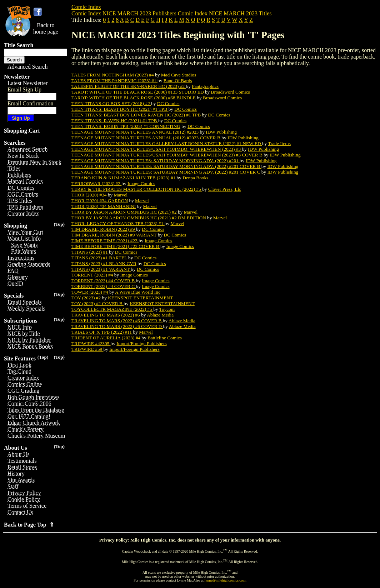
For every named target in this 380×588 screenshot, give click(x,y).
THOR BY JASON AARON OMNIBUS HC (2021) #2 (125, 212)
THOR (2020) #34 (90, 195)
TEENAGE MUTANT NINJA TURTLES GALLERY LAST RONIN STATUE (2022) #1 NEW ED (167, 143)
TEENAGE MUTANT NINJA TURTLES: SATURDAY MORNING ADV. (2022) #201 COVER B (166, 166)
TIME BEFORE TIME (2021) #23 (105, 241)
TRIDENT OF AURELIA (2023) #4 (106, 338)
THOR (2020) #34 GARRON (100, 201)
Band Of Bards (178, 81)
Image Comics (141, 183)
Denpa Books (195, 178)
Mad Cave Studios (179, 75)
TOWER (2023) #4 (90, 292)
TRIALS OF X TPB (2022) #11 (102, 332)
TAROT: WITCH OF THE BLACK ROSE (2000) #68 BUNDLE (134, 98)
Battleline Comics (165, 338)
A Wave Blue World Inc (138, 292)
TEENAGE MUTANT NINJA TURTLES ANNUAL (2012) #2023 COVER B (146, 138)
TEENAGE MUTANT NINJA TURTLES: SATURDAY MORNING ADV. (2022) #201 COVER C (166, 172)
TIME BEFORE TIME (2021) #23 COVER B (116, 246)
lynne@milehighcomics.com (225, 580)
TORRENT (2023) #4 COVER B (104, 281)
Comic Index (86, 7)
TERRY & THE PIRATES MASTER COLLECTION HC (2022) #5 (137, 189)
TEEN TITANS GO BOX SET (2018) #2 (111, 103)
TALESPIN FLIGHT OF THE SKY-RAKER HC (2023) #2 (129, 86)
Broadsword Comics (231, 92)
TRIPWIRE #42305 (91, 343)
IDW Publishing (221, 132)
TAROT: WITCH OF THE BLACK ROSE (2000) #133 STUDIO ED (138, 92)
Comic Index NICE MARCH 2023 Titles (225, 13)
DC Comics (168, 103)
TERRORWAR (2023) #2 (96, 183)
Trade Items (279, 143)
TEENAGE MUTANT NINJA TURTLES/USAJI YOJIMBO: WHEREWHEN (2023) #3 (157, 149)
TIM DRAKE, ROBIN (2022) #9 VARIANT (115, 235)
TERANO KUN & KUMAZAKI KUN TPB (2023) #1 (124, 178)
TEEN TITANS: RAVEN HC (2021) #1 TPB (115, 121)
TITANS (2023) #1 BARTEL (99, 258)
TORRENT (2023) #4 (93, 275)
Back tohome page (46, 28)
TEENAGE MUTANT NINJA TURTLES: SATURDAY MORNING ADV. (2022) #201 (156, 161)
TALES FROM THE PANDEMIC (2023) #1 (114, 81)
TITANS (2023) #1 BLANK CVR (104, 263)
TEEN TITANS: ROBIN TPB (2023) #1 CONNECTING (126, 126)
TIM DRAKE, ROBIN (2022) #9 (104, 229)
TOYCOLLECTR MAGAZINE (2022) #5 (112, 309)
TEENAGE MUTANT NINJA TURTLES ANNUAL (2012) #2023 (136, 132)
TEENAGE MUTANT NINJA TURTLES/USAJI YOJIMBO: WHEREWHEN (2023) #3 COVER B (167, 155)
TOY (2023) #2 (87, 298)
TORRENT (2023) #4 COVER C (104, 286)
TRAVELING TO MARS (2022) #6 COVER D (117, 326)
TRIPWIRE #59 (87, 349)
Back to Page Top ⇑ (29, 525)
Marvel (121, 195)
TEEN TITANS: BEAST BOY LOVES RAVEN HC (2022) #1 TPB (137, 115)
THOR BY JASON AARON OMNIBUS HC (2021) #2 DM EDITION (139, 218)
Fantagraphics (205, 86)
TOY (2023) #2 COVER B (97, 303)
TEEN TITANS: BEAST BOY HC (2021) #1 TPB (120, 109)
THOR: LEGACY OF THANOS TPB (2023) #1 (118, 223)
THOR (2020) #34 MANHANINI (104, 206)
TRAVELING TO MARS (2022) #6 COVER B (117, 321)
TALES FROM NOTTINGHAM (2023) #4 (113, 75)
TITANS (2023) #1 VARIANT (101, 269)
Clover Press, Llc (225, 189)
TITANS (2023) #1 (90, 252)
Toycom (167, 309)
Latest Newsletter (27, 83)
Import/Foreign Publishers (141, 343)
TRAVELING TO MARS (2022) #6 (106, 315)
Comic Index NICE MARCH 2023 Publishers (124, 13)
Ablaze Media (160, 315)
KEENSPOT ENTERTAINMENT (140, 298)
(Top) (59, 224)
